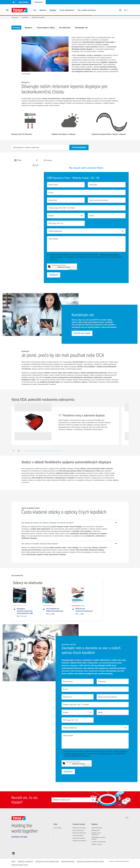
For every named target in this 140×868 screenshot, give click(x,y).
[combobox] (66, 216)
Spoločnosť (53, 200)
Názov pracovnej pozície (99, 200)
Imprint (13, 861)
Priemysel (38, 2)
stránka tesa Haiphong (79, 841)
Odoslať (54, 275)
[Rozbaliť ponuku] (7, 10)
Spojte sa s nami (82, 333)
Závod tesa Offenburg (79, 833)
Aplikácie (29, 28)
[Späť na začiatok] (127, 818)
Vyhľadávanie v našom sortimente (26, 147)
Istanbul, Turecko (97, 844)
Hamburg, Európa (97, 828)
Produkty (25, 17)
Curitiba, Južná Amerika (99, 842)
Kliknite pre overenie (64, 267)
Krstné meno (53, 185)
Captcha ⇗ (72, 269)
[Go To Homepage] (14, 2)
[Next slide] (19, 451)
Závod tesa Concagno (79, 828)
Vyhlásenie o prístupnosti (25, 861)
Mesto (92, 216)
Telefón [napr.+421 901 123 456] (61, 208)
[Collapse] (37, 160)
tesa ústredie (57, 828)
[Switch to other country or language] (126, 10)
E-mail (51, 192)
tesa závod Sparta (78, 835)
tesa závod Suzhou (78, 830)
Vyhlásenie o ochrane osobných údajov (47, 861)
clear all (35, 165)
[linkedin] (13, 854)
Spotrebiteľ (24, 2)
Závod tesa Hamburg (79, 838)
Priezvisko (93, 185)
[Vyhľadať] (120, 10)
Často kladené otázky (46, 28)
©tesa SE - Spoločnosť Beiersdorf (119, 861)
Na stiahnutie (65, 28)
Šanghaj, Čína (96, 830)
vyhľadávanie (79, 147)
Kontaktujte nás (81, 28)
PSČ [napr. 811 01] (56, 223)
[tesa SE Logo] (20, 10)
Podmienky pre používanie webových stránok (90, 861)
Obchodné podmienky (68, 861)
